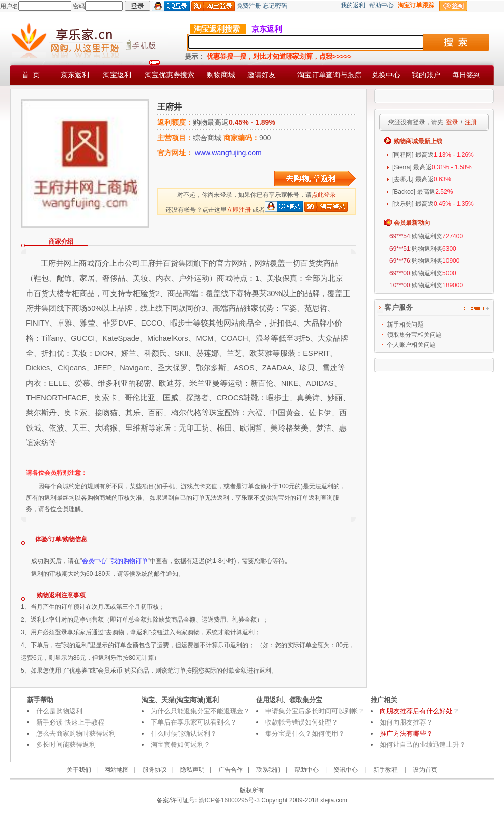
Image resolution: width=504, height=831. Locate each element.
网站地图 (117, 770)
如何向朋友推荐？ (406, 722)
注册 (471, 122)
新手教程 (385, 770)
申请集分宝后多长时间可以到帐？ (315, 711)
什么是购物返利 (59, 711)
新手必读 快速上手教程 (70, 722)
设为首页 (425, 770)
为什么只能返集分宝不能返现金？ (200, 711)
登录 (452, 122)
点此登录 (324, 195)
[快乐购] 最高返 (433, 204)
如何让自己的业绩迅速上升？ (423, 745)
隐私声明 (192, 770)
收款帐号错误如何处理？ (302, 722)
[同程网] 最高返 (433, 155)
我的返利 (353, 5)
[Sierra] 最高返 (432, 167)
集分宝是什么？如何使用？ (305, 733)
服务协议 (155, 770)
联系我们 (268, 770)
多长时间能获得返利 (66, 745)
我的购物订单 (129, 561)
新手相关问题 (405, 325)
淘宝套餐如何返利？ (180, 745)
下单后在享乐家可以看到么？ (194, 722)
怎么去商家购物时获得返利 (76, 733)
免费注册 (249, 6)
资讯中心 (346, 770)
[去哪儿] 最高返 (422, 179)
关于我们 (79, 770)
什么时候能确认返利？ (184, 733)
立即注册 (239, 210)
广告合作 (231, 770)
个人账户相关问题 (411, 345)
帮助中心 (381, 5)
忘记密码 (275, 6)
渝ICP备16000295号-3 (228, 800)
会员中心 (94, 561)
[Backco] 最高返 (422, 192)
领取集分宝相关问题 (414, 335)
